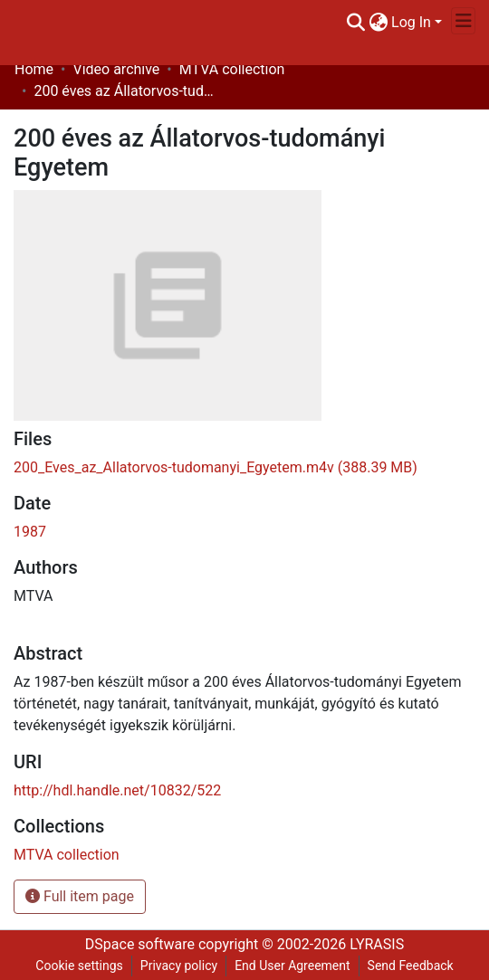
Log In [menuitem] (411, 22)
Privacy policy (179, 966)
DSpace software (140, 944)
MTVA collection (232, 69)
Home (34, 69)
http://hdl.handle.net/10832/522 (117, 790)
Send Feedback (411, 966)
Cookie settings (79, 966)
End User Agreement (292, 966)
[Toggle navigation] (463, 21)
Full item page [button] (80, 896)
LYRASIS (377, 944)
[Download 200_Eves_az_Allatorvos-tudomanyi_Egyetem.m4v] (216, 467)
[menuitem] (378, 23)
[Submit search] (355, 23)
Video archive (116, 69)
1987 (30, 532)
